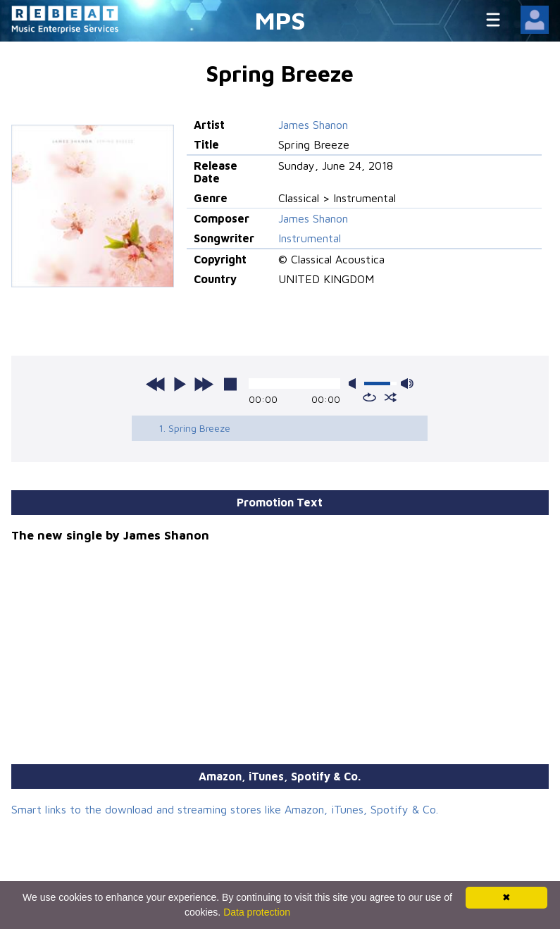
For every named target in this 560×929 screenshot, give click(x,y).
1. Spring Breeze (194, 428)
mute (355, 384)
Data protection (257, 912)
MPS (280, 20)
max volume (407, 384)
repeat (369, 397)
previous (156, 384)
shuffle (391, 397)
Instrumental (310, 238)
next (204, 384)
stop (230, 384)
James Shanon (313, 125)
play (180, 384)
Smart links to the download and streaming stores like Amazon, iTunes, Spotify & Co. (225, 809)
